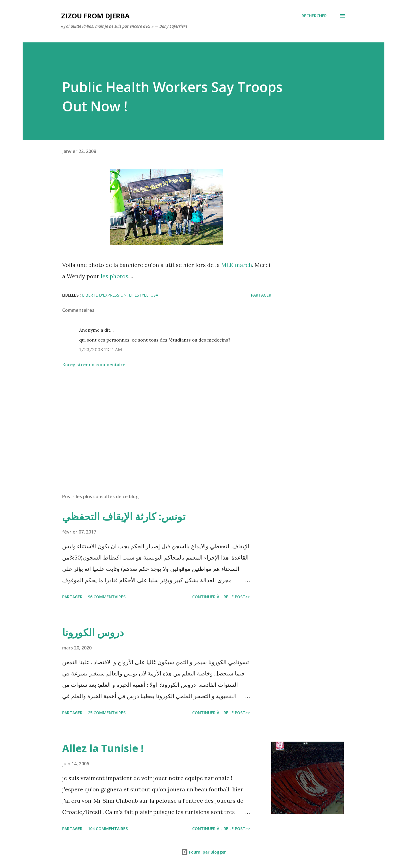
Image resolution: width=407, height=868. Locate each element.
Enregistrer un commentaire (94, 364)
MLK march (237, 265)
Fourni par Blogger (203, 852)
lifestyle (139, 295)
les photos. (115, 276)
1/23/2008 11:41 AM (101, 349)
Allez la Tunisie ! (103, 748)
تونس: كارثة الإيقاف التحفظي (124, 516)
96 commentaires (107, 597)
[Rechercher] (314, 16)
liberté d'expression (104, 295)
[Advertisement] (158, 423)
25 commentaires (107, 713)
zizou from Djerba (95, 16)
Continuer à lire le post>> (221, 597)
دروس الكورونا (93, 632)
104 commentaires (108, 829)
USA (154, 295)
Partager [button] (261, 295)
